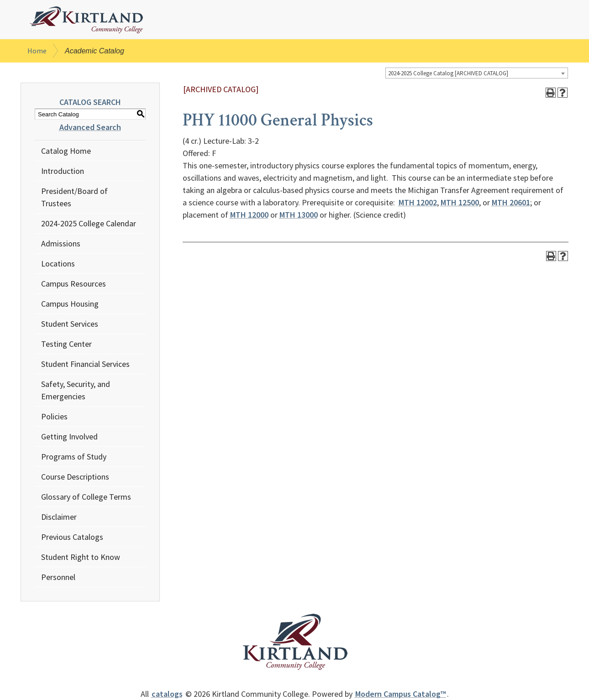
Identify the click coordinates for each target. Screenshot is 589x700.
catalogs (167, 694)
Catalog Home (66, 151)
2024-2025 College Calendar (89, 223)
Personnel (58, 577)
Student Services (70, 324)
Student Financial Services (85, 364)
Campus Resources (74, 284)
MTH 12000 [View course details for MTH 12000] (249, 215)
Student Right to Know (81, 557)
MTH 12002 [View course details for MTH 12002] (418, 202)
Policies (54, 416)
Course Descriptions (75, 477)
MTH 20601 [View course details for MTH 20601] (511, 202)
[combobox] (477, 73)
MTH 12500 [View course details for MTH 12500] (460, 202)
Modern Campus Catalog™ (401, 694)
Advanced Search (90, 127)
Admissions (61, 243)
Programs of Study (74, 457)
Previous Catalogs (72, 537)
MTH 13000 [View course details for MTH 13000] (299, 215)
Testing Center (66, 344)
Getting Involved (69, 436)
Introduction (63, 171)
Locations (58, 264)
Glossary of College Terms (86, 497)
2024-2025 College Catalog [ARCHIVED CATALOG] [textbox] (448, 73)
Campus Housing (70, 304)
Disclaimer (59, 517)
